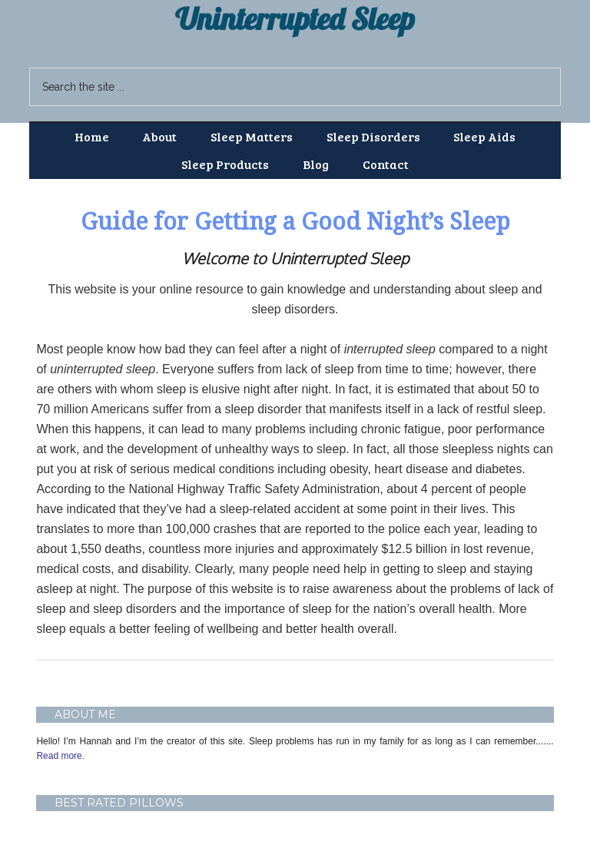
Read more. (60, 756)
